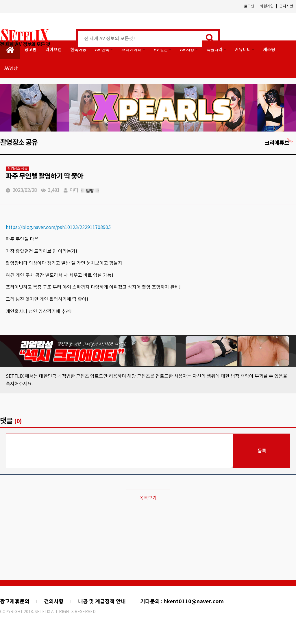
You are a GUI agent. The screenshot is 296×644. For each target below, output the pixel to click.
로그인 (249, 7)
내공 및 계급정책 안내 (102, 602)
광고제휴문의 (15, 602)
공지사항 (286, 7)
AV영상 (11, 69)
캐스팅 (269, 50)
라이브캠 (53, 50)
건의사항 (54, 602)
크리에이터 (133, 50)
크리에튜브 (279, 143)
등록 (262, 451)
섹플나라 (216, 50)
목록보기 (148, 498)
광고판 (31, 50)
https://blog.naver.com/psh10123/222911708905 (58, 227)
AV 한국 (104, 50)
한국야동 (78, 50)
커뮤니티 (245, 50)
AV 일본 (163, 50)
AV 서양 (189, 50)
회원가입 (267, 7)
